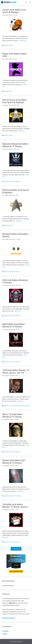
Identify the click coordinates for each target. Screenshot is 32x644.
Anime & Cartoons (14, 272)
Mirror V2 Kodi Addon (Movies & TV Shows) (12, 415)
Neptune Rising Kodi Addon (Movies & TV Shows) (15, 145)
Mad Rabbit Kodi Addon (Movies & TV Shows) (14, 325)
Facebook (5, 631)
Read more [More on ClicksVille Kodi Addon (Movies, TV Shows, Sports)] (5, 537)
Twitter (5, 634)
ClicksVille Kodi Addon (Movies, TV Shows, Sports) (15, 506)
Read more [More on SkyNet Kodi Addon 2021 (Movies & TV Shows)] (20, 491)
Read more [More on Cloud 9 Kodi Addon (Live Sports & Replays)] (23, 41)
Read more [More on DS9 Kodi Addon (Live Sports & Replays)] (19, 221)
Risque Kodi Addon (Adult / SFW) (15, 55)
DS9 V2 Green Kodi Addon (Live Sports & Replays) (15, 101)
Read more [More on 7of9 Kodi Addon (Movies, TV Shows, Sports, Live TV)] (21, 401)
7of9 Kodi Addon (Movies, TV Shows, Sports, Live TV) (16, 371)
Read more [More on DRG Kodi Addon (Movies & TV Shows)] (18, 311)
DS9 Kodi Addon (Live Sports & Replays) (16, 191)
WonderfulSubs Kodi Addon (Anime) (15, 235)
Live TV (11, 406)
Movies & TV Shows (15, 181)
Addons (6, 45)
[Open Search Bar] (26, 2)
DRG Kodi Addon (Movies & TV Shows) (15, 281)
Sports (11, 45)
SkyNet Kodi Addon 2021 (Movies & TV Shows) (14, 462)
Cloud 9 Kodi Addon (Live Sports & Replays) (14, 11)
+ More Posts (16, 549)
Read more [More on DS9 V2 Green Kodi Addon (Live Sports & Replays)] (22, 131)
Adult (11, 91)
